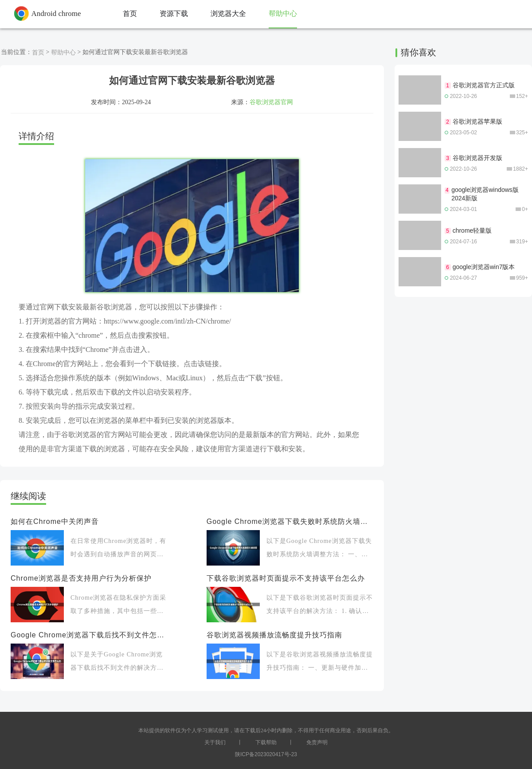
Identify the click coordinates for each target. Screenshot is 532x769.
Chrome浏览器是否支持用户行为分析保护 (81, 578)
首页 (38, 52)
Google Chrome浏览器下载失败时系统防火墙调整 (290, 521)
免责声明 (317, 742)
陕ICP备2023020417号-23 (266, 754)
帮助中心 (63, 52)
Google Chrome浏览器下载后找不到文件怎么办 (90, 635)
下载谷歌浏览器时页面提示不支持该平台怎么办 (286, 578)
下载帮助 (266, 742)
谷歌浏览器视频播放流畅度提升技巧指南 (274, 635)
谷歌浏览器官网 (271, 102)
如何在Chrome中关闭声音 (55, 521)
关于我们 (215, 742)
